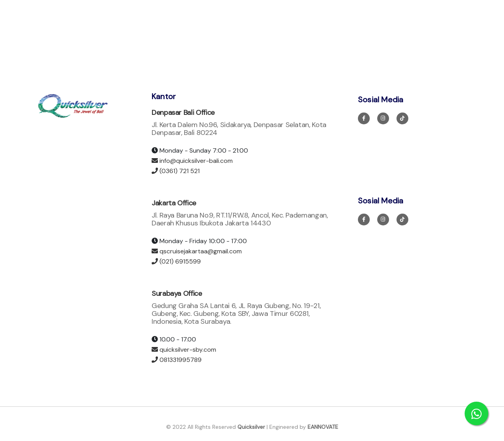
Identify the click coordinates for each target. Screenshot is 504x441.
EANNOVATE (323, 427)
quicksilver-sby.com (184, 350)
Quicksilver (251, 427)
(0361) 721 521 (176, 171)
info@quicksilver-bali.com (192, 161)
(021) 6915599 (176, 261)
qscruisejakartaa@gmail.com (197, 251)
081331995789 (177, 360)
